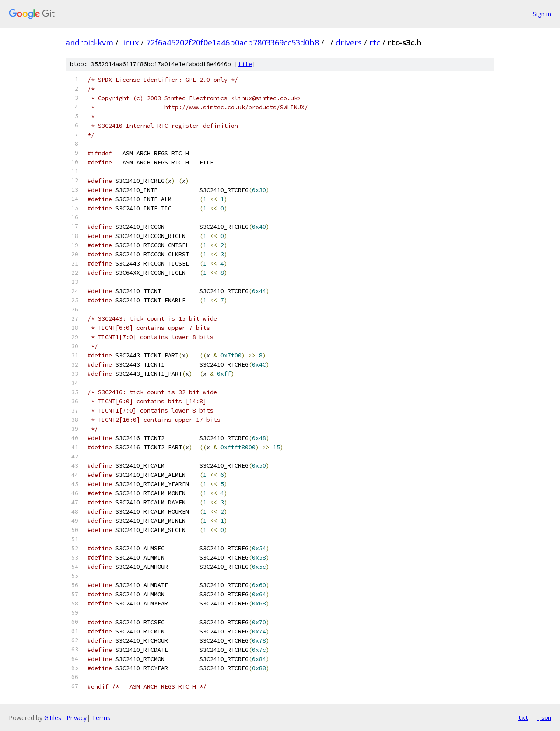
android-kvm (89, 42)
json (544, 717)
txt (523, 717)
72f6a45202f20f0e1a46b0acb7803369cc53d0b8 (233, 42)
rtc (375, 42)
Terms (101, 718)
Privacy (77, 718)
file (245, 64)
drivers (349, 42)
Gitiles (53, 718)
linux (130, 42)
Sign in (542, 14)
